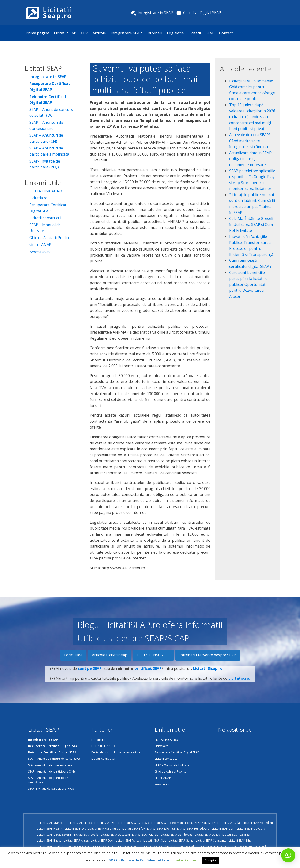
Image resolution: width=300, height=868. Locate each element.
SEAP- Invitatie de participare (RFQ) (45, 164)
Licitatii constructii (45, 218)
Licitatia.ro (38, 198)
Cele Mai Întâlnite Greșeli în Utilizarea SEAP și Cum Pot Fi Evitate (251, 224)
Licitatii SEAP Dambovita (177, 835)
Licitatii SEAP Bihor (241, 841)
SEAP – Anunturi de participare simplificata (49, 151)
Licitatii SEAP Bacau (49, 841)
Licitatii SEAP (65, 33)
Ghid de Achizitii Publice (50, 238)
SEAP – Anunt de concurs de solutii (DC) (51, 113)
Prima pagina (37, 33)
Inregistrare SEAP (126, 33)
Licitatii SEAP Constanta (211, 841)
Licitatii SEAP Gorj (223, 829)
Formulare (73, 655)
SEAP (210, 33)
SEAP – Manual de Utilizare (45, 228)
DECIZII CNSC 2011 (153, 655)
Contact (226, 33)
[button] (288, 855)
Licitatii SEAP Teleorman (167, 823)
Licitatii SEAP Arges (76, 841)
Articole (99, 33)
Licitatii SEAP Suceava (135, 823)
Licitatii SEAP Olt (75, 829)
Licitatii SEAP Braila (86, 835)
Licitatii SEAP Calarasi (236, 835)
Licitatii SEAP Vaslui (107, 823)
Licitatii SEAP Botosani (115, 835)
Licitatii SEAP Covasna (251, 829)
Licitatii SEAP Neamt (49, 829)
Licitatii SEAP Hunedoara (193, 829)
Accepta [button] (210, 860)
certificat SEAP (148, 672)
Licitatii (195, 33)
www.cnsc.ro (40, 251)
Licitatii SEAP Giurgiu (145, 835)
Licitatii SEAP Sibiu (155, 841)
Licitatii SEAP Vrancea (50, 823)
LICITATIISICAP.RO (46, 191)
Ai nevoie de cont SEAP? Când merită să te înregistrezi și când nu (250, 141)
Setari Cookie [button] (185, 860)
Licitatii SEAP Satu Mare (200, 823)
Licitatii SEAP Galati (181, 841)
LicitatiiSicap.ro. (208, 672)
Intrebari (154, 33)
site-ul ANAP (40, 245)
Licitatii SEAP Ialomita (161, 829)
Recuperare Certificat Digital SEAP (48, 208)
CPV (84, 33)
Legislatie (175, 33)
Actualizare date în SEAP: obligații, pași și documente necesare (251, 159)
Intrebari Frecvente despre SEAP (208, 655)
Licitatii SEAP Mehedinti (258, 823)
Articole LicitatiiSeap (110, 655)
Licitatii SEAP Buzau (208, 835)
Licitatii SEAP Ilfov (134, 829)
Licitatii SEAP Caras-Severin (54, 835)
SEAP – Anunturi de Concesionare (46, 125)
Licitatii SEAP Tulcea (79, 823)
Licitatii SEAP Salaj (229, 823)
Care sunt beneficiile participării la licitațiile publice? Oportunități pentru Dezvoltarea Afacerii (248, 284)
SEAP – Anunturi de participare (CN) (46, 138)
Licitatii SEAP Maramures (104, 829)
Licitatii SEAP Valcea (128, 841)
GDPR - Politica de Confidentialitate (139, 860)
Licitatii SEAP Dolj (102, 841)
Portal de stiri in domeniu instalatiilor (116, 752)
